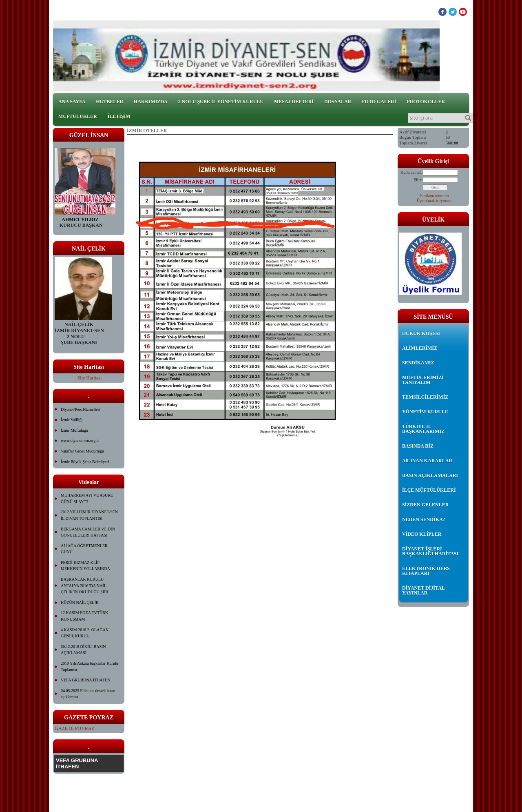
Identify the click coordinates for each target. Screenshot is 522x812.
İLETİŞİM (119, 116)
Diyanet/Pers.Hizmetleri (81, 409)
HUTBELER (109, 102)
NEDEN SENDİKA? (424, 519)
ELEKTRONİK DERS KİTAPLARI (426, 571)
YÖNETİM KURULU (425, 412)
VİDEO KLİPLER (422, 534)
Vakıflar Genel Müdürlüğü (82, 451)
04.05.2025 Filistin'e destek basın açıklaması (88, 694)
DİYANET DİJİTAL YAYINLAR (423, 590)
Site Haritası (90, 378)
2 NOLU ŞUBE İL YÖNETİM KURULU (221, 102)
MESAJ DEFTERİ (294, 102)
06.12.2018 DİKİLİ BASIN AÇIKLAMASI (83, 650)
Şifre (418, 180)
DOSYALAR (338, 102)
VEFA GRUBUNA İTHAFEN (86, 680)
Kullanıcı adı (411, 172)
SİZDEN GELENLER (425, 505)
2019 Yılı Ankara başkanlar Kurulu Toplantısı (90, 667)
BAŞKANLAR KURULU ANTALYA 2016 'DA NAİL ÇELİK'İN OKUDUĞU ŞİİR (84, 586)
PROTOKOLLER (426, 102)
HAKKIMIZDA (151, 102)
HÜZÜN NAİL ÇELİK (80, 602)
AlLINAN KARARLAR (427, 461)
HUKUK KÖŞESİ (421, 333)
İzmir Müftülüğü (74, 430)
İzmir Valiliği (72, 420)
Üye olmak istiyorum (434, 201)
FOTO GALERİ (379, 102)
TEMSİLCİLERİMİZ (425, 397)
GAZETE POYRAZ (75, 728)
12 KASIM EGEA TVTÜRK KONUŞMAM (84, 616)
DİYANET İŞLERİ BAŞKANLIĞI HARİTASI (430, 551)
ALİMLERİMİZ (420, 348)
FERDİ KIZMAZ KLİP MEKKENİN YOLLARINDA (85, 566)
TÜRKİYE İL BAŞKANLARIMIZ (423, 429)
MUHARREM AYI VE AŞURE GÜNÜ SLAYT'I (87, 498)
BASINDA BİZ (418, 446)
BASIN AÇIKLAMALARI (430, 475)
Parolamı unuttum (434, 196)
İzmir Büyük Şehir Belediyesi (85, 462)
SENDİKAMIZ (418, 363)
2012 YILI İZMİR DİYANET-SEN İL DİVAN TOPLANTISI (89, 515)
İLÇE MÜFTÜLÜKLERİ (429, 490)
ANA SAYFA (72, 102)
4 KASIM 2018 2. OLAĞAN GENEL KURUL (85, 633)
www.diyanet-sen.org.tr (80, 440)
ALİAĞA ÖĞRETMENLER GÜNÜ (84, 549)
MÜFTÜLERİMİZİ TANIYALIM (423, 380)
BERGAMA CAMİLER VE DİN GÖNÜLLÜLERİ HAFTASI (88, 532)
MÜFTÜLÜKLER (78, 116)
